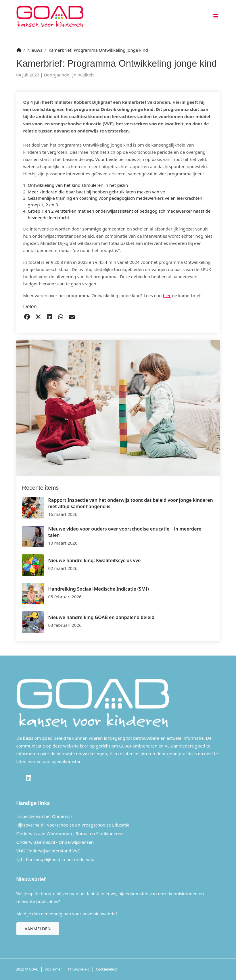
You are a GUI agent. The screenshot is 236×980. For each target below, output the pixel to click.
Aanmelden (38, 929)
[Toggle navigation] (215, 17)
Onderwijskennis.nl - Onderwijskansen (55, 842)
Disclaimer (53, 969)
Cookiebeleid (107, 969)
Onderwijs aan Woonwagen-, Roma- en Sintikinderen (70, 833)
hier (167, 295)
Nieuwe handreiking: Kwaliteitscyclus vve (95, 560)
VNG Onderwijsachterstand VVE (48, 851)
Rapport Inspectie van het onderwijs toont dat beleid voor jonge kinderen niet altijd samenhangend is (131, 503)
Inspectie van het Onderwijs (45, 816)
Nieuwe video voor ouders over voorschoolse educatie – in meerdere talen (125, 532)
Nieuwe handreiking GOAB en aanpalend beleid (101, 617)
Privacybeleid (79, 969)
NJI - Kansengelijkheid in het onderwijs (55, 859)
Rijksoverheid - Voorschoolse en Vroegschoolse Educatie (73, 825)
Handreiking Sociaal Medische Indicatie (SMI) (99, 589)
